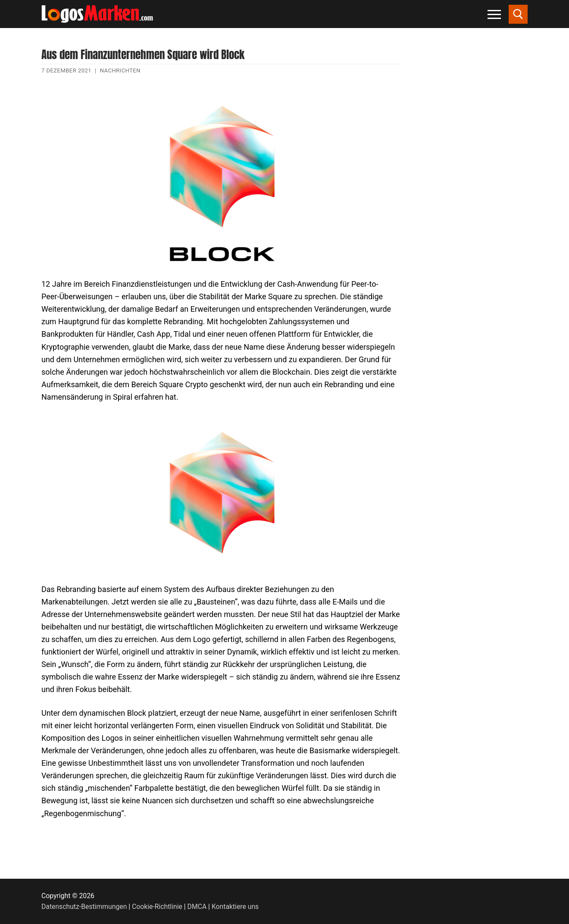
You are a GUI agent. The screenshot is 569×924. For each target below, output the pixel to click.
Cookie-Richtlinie (157, 907)
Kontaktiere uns (235, 907)
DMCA (197, 907)
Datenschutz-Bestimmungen (84, 907)
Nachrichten (120, 70)
